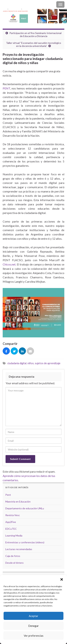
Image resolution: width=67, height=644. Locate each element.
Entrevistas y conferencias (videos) (25, 542)
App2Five (11, 522)
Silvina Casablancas (15, 4)
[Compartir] (6, 351)
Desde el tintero (14, 563)
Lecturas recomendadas (19, 549)
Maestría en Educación (18, 502)
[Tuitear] (14, 351)
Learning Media (14, 536)
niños (31, 363)
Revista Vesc (13, 515)
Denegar (33, 626)
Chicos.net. (9, 264)
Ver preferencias (34, 636)
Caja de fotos (13, 556)
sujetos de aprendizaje (48, 363)
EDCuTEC (11, 529)
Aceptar (33, 616)
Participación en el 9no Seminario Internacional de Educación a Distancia (35, 35)
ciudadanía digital (17, 363)
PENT (6, 88)
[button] (62, 579)
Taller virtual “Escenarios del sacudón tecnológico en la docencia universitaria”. (34, 44)
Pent (8, 495)
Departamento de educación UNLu (25, 508)
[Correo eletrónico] (30, 351)
